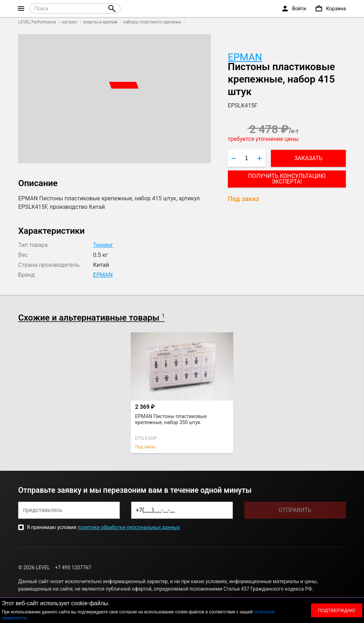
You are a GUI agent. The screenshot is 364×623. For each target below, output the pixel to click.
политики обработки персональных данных (129, 527)
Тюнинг (103, 245)
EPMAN (245, 57)
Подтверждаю (337, 610)
